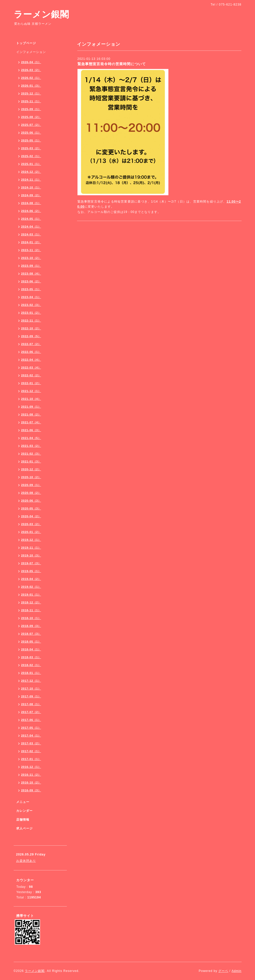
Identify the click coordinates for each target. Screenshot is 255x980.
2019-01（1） (31, 595)
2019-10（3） (31, 555)
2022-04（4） (31, 360)
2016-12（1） (31, 767)
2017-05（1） (31, 728)
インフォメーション (31, 52)
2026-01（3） (31, 86)
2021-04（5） (31, 438)
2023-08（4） (31, 274)
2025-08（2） (31, 117)
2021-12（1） (31, 391)
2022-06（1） (31, 352)
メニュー (23, 802)
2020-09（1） (31, 485)
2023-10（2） (31, 258)
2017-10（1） (31, 689)
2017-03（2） (31, 743)
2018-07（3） (31, 634)
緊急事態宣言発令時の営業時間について (112, 64)
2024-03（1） (31, 234)
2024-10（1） (31, 187)
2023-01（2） (31, 313)
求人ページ (24, 828)
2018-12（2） (31, 602)
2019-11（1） (31, 548)
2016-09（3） (31, 790)
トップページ (26, 43)
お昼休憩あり (26, 861)
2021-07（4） (31, 422)
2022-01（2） (31, 383)
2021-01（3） (31, 461)
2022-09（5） (31, 336)
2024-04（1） (31, 227)
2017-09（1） (31, 696)
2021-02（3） (31, 454)
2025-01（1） (31, 164)
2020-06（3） (31, 501)
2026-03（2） (31, 70)
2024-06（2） (31, 211)
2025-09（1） (31, 109)
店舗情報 (23, 820)
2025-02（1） (31, 156)
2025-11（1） (31, 101)
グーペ (223, 971)
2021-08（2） (31, 414)
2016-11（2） (31, 775)
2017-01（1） (31, 759)
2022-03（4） (31, 367)
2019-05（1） (31, 571)
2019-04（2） (31, 579)
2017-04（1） (31, 736)
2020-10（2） (31, 477)
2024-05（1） (31, 219)
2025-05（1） (31, 140)
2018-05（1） (31, 642)
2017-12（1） (31, 681)
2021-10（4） (31, 399)
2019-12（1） (31, 540)
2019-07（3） (31, 563)
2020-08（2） (31, 493)
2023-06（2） (31, 281)
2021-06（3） (31, 430)
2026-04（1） (31, 62)
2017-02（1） (31, 751)
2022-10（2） (31, 328)
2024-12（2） (31, 172)
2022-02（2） (31, 375)
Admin (236, 971)
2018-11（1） (31, 610)
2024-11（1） (31, 180)
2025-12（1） (31, 93)
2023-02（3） (31, 305)
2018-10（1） (31, 618)
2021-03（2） (31, 446)
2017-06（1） (31, 720)
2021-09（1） (31, 407)
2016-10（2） (31, 782)
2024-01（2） (31, 242)
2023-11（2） (31, 250)
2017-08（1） (31, 704)
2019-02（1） (31, 587)
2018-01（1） (31, 673)
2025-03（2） (31, 148)
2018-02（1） (31, 665)
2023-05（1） (31, 289)
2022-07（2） (31, 344)
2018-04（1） (31, 649)
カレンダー (24, 811)
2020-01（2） (31, 532)
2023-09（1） (31, 266)
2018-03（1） (31, 657)
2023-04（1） (31, 297)
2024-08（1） (31, 203)
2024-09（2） (31, 195)
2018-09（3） (31, 626)
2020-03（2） (31, 524)
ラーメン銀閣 (41, 14)
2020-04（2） (31, 516)
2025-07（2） (31, 125)
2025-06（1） (31, 133)
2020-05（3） (31, 508)
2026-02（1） (31, 78)
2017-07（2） (31, 712)
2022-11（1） (31, 321)
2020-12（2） (31, 469)
